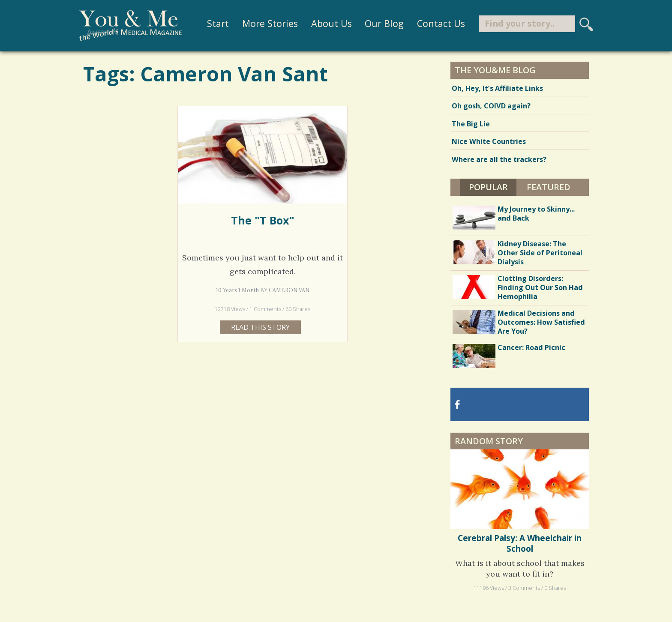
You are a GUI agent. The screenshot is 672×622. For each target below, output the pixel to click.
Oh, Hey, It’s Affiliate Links (497, 88)
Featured (549, 187)
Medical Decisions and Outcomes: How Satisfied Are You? (541, 322)
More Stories (270, 23)
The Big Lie (471, 124)
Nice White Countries (489, 141)
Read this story (260, 327)
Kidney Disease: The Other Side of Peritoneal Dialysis (540, 253)
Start (218, 23)
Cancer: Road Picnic (531, 347)
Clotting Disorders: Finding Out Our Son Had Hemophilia (540, 287)
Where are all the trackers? (499, 159)
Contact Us (441, 23)
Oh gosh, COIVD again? (491, 106)
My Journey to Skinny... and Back (536, 214)
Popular (488, 187)
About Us (331, 23)
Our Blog (384, 23)
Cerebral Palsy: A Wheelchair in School (520, 543)
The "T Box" (263, 220)
